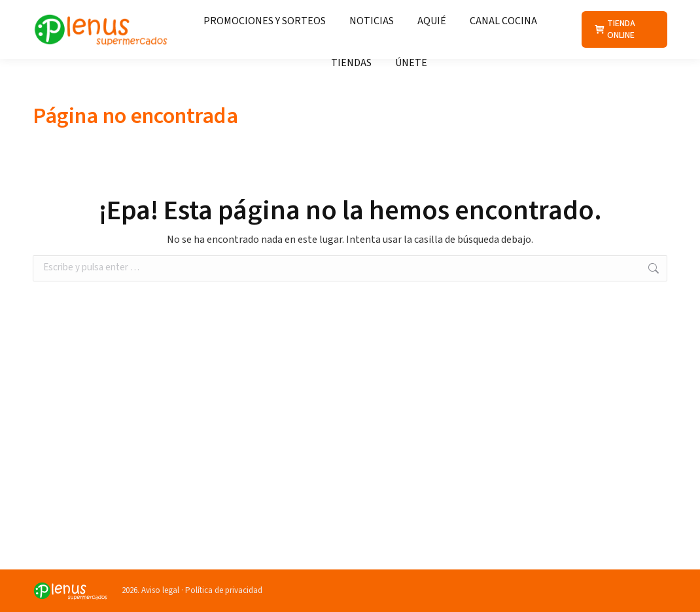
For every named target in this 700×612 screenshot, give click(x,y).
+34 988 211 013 (561, 12)
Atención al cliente (456, 12)
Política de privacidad (224, 590)
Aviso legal (160, 590)
